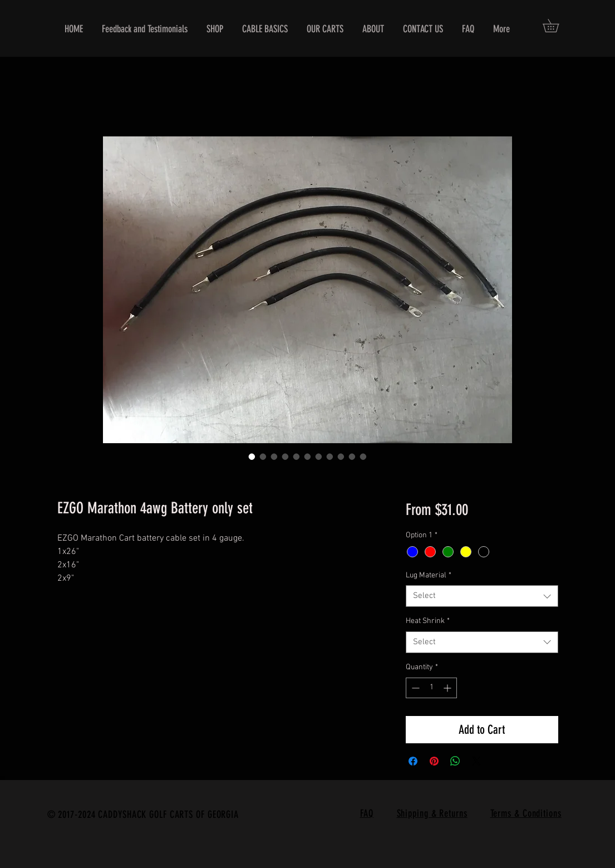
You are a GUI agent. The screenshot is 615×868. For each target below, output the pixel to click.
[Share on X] (476, 761)
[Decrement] (414, 688)
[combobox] (482, 596)
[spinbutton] (431, 688)
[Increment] (448, 688)
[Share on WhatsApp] (455, 761)
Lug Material (429, 575)
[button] (557, 26)
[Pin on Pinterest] (434, 761)
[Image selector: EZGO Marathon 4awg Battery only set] (252, 457)
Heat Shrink (428, 621)
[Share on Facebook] (413, 761)
